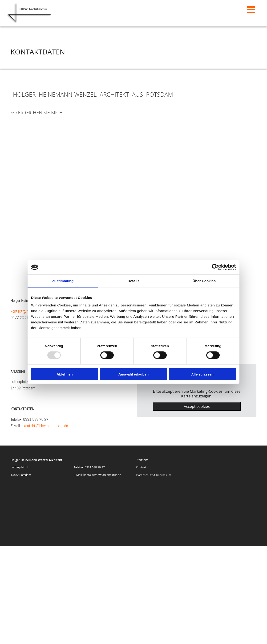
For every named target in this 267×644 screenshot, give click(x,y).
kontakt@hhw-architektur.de (46, 425)
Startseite (142, 460)
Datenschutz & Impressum (154, 475)
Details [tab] (133, 281)
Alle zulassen (202, 374)
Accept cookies (197, 406)
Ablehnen (65, 374)
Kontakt (141, 467)
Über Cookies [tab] (204, 281)
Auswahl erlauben (133, 374)
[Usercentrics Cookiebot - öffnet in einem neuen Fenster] (215, 267)
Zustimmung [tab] (63, 281)
